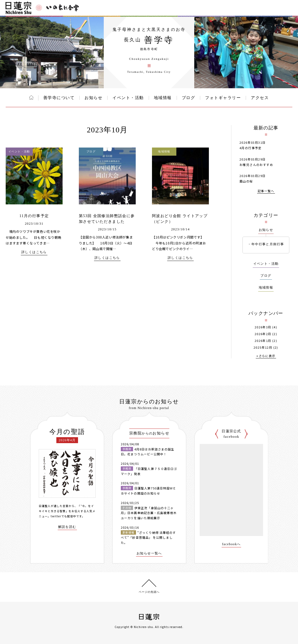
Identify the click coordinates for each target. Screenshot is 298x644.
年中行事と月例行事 (268, 244)
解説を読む (67, 527)
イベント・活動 (128, 98)
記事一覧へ (266, 191)
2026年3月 (263, 327)
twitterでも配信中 (63, 516)
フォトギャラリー (223, 98)
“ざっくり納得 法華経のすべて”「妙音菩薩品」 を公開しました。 (148, 537)
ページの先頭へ (149, 592)
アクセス (260, 98)
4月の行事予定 (251, 148)
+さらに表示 (266, 356)
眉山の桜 (246, 181)
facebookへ (231, 544)
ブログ (189, 98)
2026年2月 (263, 334)
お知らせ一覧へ (149, 553)
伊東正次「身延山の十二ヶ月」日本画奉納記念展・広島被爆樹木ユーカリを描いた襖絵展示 (149, 513)
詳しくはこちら (34, 252)
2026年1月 (263, 341)
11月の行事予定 (34, 216)
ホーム (31, 97)
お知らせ (93, 98)
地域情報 (163, 98)
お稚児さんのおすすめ (256, 165)
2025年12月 (263, 347)
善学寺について (59, 98)
